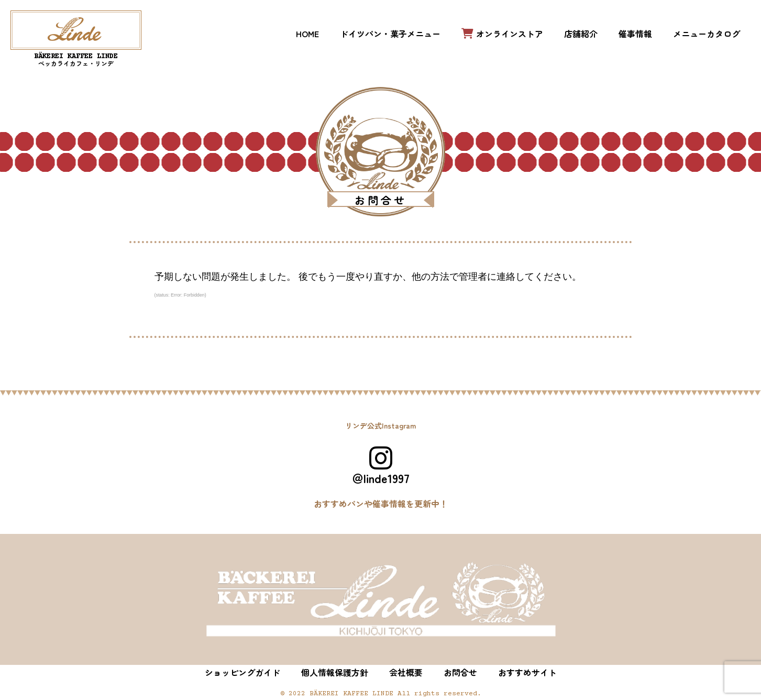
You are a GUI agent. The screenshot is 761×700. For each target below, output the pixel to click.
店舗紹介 (581, 34)
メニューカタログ (707, 34)
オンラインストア (502, 34)
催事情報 (635, 34)
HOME (307, 34)
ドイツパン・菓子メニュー (390, 34)
